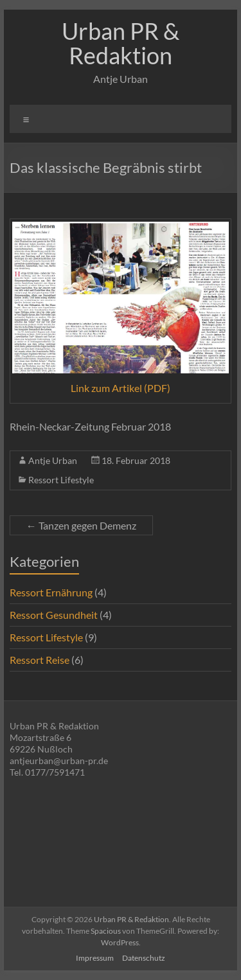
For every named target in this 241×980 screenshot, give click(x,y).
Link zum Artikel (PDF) (121, 388)
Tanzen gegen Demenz (81, 525)
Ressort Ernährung (51, 592)
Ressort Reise (40, 660)
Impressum (95, 958)
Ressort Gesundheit (54, 615)
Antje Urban (53, 460)
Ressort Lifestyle (61, 480)
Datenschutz (144, 958)
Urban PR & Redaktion (121, 43)
